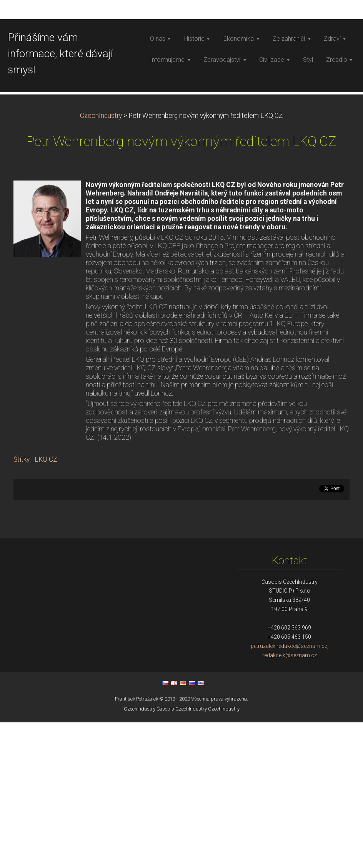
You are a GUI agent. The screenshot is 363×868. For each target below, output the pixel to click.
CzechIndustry (101, 262)
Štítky (22, 606)
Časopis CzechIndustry (182, 855)
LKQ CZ (46, 606)
